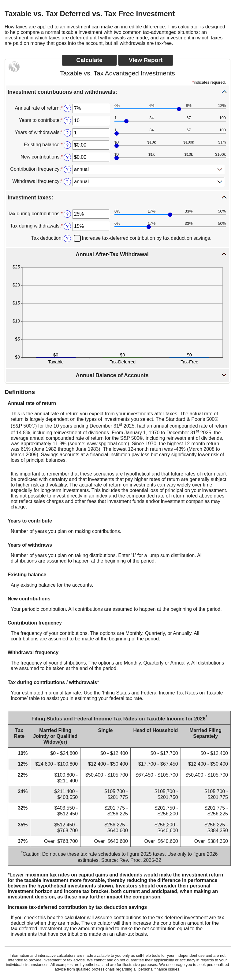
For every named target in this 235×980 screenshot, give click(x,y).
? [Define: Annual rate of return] (67, 108)
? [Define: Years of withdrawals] (67, 133)
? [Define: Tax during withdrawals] (67, 226)
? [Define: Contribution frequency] (67, 169)
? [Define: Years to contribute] (67, 121)
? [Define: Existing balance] (67, 145)
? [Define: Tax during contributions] (67, 214)
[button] (117, 92)
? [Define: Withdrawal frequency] (67, 182)
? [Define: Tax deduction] (67, 239)
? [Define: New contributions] (67, 157)
